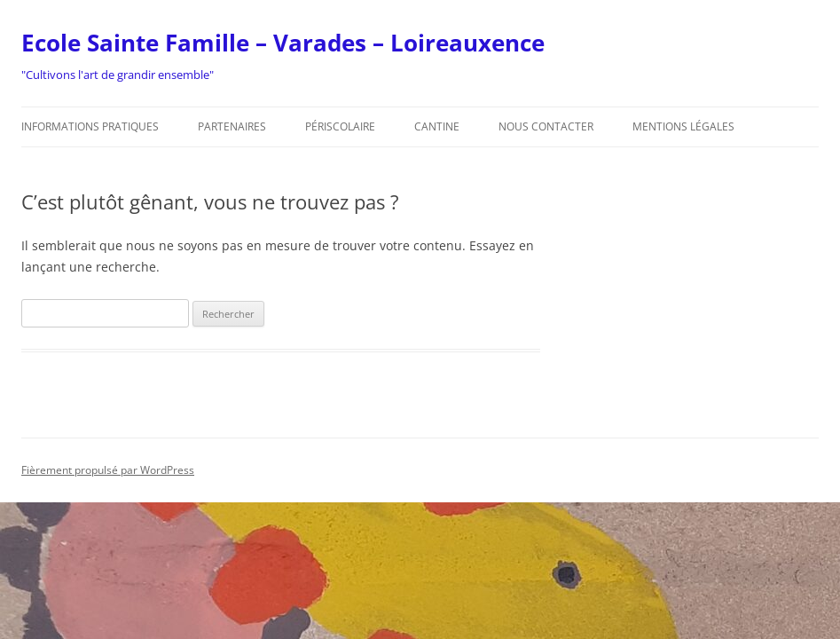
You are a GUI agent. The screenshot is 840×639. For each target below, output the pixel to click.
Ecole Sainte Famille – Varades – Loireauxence (283, 43)
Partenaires (232, 126)
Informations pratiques (90, 126)
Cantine (437, 126)
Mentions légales (683, 126)
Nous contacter (546, 126)
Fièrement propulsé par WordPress (108, 470)
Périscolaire (340, 126)
